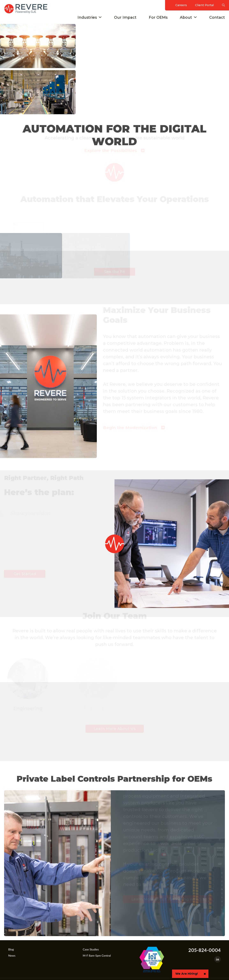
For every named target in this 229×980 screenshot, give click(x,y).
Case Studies (91, 949)
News (12, 955)
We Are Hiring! (187, 974)
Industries (87, 17)
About (186, 17)
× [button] (205, 974)
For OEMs (158, 17)
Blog (11, 949)
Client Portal (204, 5)
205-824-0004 (205, 950)
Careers (181, 5)
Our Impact (125, 17)
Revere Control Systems (26, 9)
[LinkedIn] (217, 959)
